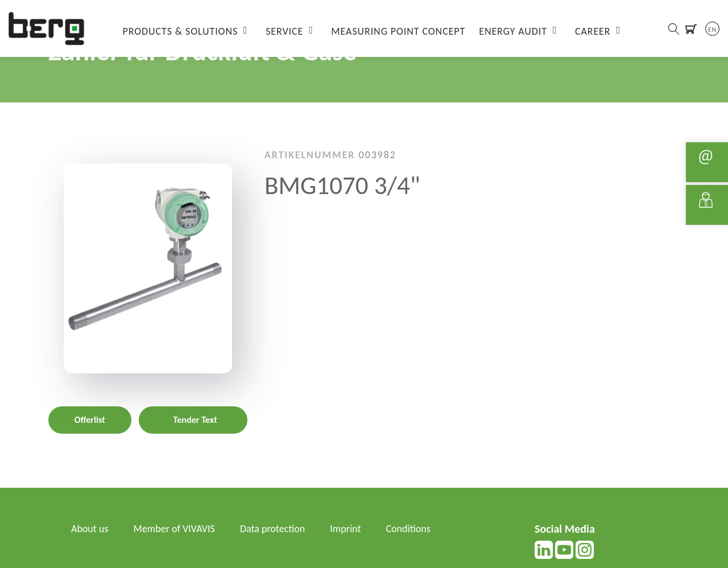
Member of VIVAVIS (174, 529)
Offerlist (90, 420)
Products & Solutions (181, 31)
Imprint (345, 529)
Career (593, 31)
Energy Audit (513, 31)
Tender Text (195, 420)
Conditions (408, 529)
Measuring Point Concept (398, 31)
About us (90, 529)
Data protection (272, 529)
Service (284, 31)
